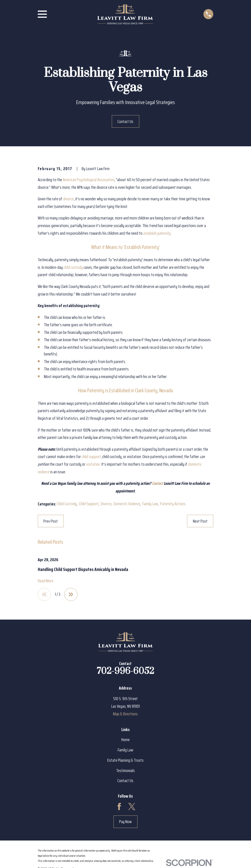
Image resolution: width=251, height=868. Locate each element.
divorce (68, 199)
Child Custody (67, 504)
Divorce (106, 504)
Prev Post (51, 521)
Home (125, 740)
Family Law (150, 504)
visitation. (93, 464)
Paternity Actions (173, 504)
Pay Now (125, 822)
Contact (157, 483)
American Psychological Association (89, 180)
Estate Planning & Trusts (125, 760)
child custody (73, 267)
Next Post (200, 521)
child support (91, 457)
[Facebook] (119, 807)
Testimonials (125, 771)
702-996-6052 (125, 671)
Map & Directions (125, 714)
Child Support (89, 504)
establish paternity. (157, 233)
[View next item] (71, 595)
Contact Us (125, 122)
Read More (46, 581)
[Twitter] (132, 807)
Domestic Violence (127, 504)
